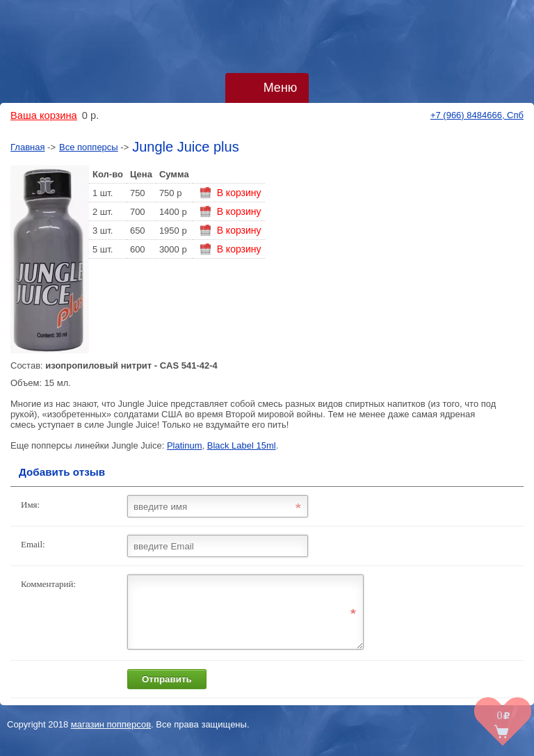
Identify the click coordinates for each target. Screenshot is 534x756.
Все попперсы (89, 147)
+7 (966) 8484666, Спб (477, 115)
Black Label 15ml (242, 445)
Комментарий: (48, 584)
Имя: (30, 505)
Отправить (167, 692)
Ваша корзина (44, 115)
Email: (33, 544)
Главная (27, 147)
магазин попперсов (111, 737)
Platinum (185, 445)
